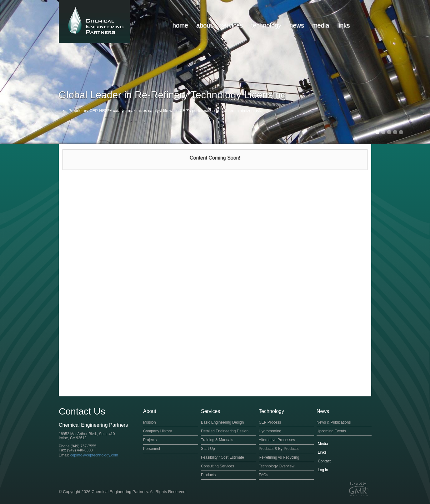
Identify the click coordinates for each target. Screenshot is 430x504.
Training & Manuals (217, 440)
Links (322, 452)
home (180, 25)
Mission (150, 422)
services (231, 25)
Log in (323, 470)
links (343, 25)
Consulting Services (217, 466)
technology (266, 25)
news (297, 25)
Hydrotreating (270, 431)
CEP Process (270, 422)
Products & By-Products (279, 449)
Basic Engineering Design (222, 422)
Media (323, 444)
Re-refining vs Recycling (279, 457)
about (204, 25)
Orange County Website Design (359, 489)
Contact (324, 461)
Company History (157, 431)
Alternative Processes (277, 440)
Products (208, 475)
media (321, 25)
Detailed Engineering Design (225, 431)
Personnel (152, 449)
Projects (150, 440)
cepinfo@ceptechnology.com (94, 455)
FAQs (263, 475)
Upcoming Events (331, 431)
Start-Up (208, 449)
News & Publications (334, 422)
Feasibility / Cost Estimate (222, 457)
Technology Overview (277, 466)
